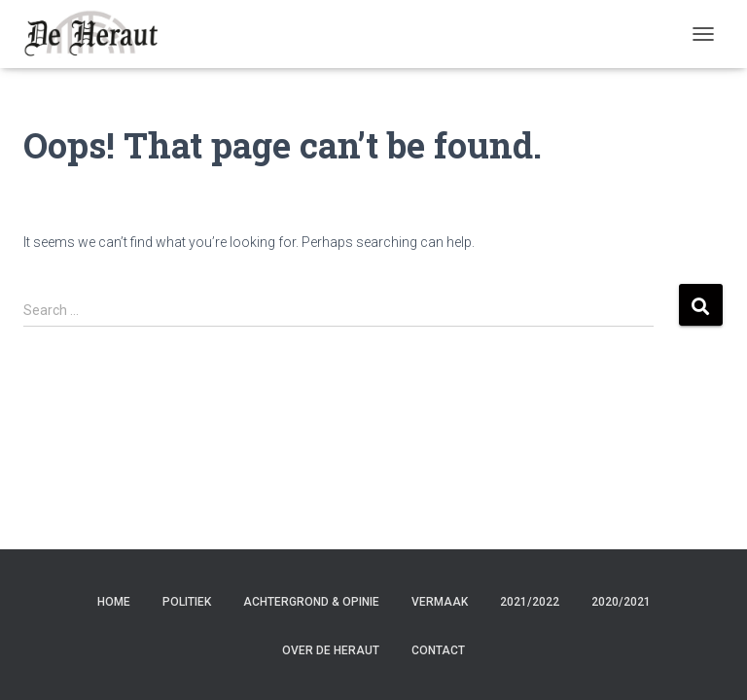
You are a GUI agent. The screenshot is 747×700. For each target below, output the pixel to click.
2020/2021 (621, 602)
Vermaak (440, 602)
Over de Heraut (331, 650)
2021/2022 (530, 602)
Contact (438, 650)
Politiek (187, 602)
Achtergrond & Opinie (311, 602)
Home (114, 602)
